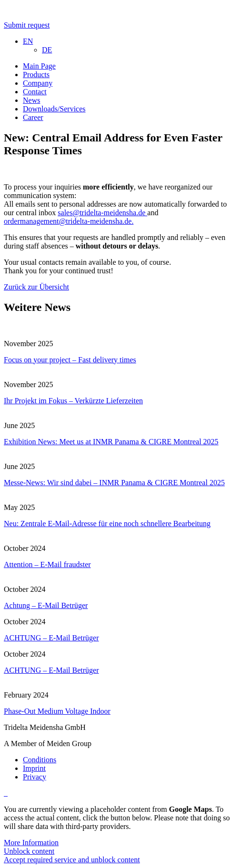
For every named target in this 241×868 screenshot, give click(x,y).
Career (33, 117)
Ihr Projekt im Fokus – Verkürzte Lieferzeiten (73, 401)
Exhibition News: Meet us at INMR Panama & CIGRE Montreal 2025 (111, 442)
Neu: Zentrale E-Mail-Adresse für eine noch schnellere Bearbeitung (107, 524)
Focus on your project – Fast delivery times (70, 360)
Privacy (35, 777)
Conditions (40, 760)
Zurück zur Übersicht (36, 287)
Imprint (34, 768)
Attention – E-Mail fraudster (47, 564)
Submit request (27, 25)
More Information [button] (31, 843)
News (31, 100)
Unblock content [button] (29, 851)
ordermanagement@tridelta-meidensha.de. (69, 221)
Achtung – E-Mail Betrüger (46, 605)
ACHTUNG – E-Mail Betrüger (51, 638)
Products (36, 75)
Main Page (39, 66)
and (153, 213)
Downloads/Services (54, 109)
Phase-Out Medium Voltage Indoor (57, 711)
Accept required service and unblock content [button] (72, 860)
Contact (35, 92)
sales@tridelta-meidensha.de (102, 213)
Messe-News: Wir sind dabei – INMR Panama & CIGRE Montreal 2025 (114, 483)
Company (38, 83)
